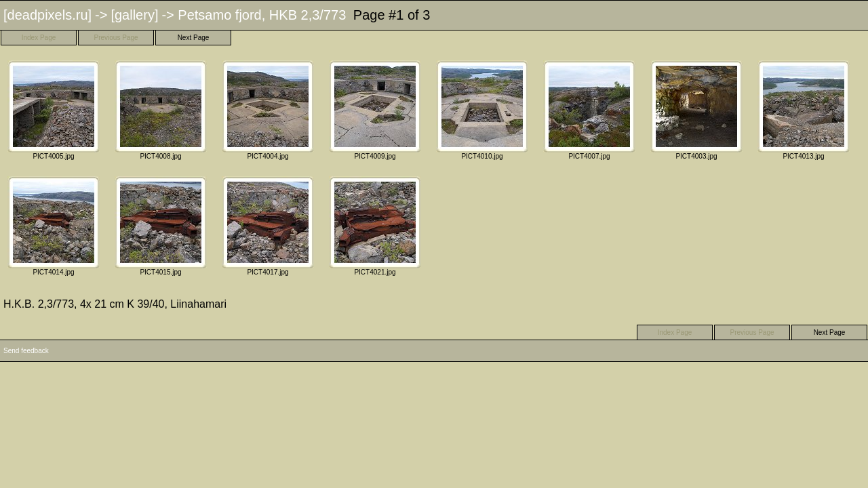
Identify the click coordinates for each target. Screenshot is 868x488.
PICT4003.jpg (696, 110)
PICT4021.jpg (375, 226)
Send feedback (26, 351)
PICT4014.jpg (54, 226)
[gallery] (134, 15)
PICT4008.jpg (161, 110)
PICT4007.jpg (589, 110)
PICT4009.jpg (375, 110)
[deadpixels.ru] (47, 15)
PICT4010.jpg (482, 110)
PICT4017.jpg (268, 226)
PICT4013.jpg (804, 110)
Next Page (194, 38)
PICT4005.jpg (54, 110)
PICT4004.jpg (268, 110)
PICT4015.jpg (161, 226)
